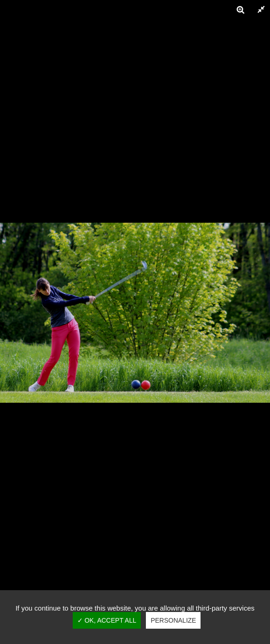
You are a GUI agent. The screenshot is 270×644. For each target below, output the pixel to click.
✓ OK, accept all (107, 620)
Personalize (173, 620)
